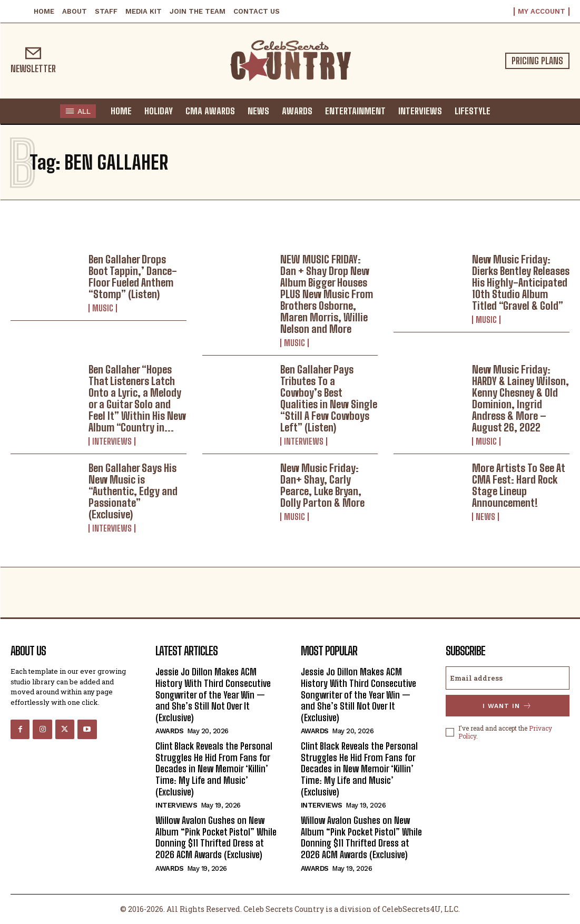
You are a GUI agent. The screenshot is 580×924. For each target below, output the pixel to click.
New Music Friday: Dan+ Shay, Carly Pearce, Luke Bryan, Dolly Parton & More (322, 485)
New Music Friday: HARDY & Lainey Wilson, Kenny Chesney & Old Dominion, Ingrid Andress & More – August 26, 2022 (520, 398)
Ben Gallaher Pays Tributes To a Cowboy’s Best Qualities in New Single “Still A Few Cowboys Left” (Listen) (329, 398)
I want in (507, 706)
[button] (507, 111)
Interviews (112, 441)
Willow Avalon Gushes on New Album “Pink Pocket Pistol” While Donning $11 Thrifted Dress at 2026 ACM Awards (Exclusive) (216, 837)
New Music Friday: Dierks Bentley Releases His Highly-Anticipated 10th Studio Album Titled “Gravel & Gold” (521, 282)
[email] (508, 678)
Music (103, 308)
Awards (169, 731)
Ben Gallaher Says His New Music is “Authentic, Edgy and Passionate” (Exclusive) (133, 491)
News (485, 517)
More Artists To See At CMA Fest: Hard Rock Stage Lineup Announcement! (519, 485)
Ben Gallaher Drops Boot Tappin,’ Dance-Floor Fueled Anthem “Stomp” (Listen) (133, 277)
